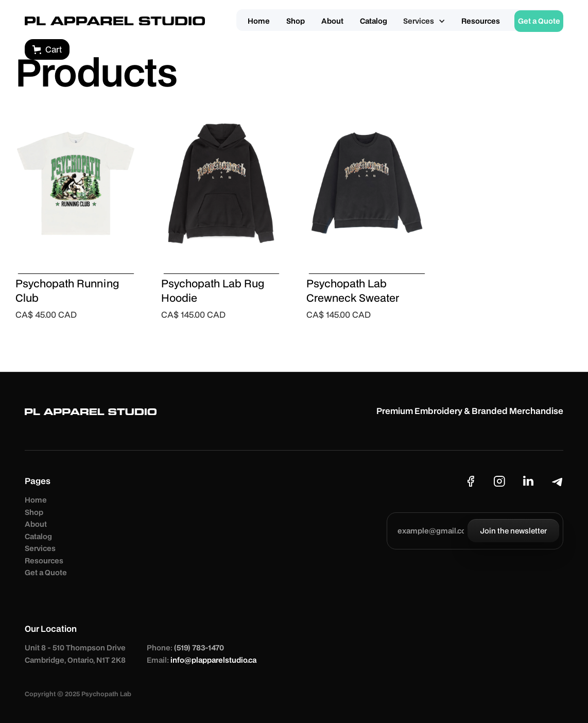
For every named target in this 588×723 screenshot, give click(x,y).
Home (36, 500)
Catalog (38, 536)
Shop (34, 512)
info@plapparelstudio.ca (213, 660)
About (36, 524)
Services (40, 548)
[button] (424, 21)
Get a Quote (46, 572)
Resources (44, 561)
